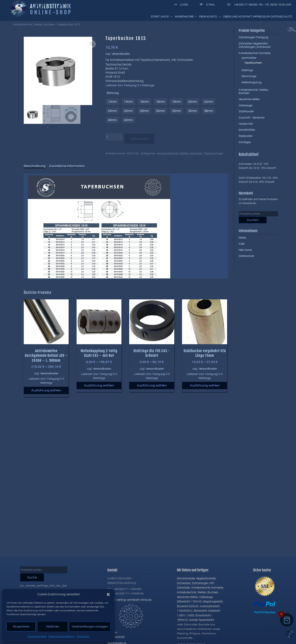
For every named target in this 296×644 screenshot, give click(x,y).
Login (180, 5)
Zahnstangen (200, 583)
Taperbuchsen (214, 154)
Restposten (246, 136)
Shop (167, 17)
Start (155, 17)
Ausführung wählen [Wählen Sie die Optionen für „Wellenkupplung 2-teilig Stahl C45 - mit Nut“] (99, 385)
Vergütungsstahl (213, 602)
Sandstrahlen (247, 130)
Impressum (83, 636)
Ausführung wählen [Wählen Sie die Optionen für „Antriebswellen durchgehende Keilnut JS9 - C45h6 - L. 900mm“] (46, 390)
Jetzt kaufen (139, 139)
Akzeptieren (21, 627)
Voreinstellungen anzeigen (90, 627)
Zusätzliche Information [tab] (67, 166)
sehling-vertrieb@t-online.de (134, 600)
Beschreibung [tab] (35, 166)
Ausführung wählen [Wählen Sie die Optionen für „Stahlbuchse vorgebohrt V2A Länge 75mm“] (205, 385)
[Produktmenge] (114, 137)
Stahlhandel (246, 111)
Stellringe (247, 70)
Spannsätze (249, 58)
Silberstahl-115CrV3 (189, 602)
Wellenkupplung (252, 82)
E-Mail (207, 5)
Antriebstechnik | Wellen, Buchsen (34, 25)
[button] (108, 594)
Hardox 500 (246, 124)
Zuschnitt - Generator (252, 118)
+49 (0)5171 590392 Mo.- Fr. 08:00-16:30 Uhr (258, 5)
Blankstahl (200, 611)
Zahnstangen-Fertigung (253, 37)
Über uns (230, 17)
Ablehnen (53, 627)
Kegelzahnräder (206, 578)
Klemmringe (249, 76)
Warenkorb (186, 17)
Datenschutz (281, 17)
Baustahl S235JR (188, 606)
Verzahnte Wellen (249, 99)
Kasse (242, 238)
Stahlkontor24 (116, 637)
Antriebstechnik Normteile (255, 53)
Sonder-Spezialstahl (201, 620)
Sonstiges (245, 142)
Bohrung (113, 93)
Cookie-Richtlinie (37, 636)
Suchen (253, 220)
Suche (32, 577)
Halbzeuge (245, 105)
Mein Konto (210, 17)
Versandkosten (121, 54)
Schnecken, (184, 583)
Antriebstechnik (50, 6)
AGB (242, 244)
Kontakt (245, 17)
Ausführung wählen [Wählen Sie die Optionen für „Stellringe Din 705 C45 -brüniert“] (152, 385)
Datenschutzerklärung (61, 636)
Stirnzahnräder (186, 578)
